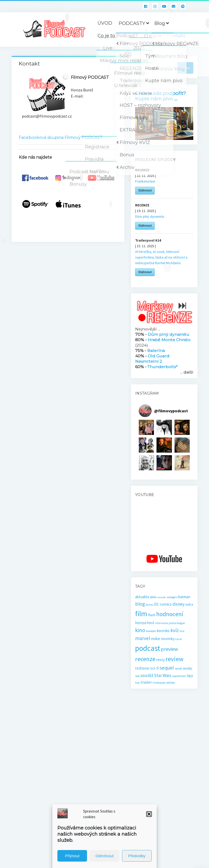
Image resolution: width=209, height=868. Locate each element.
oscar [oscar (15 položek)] (179, 639)
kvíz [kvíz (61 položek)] (175, 630)
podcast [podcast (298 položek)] (148, 648)
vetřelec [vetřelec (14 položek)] (171, 683)
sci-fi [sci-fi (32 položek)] (155, 668)
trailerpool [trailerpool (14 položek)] (159, 683)
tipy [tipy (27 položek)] (190, 676)
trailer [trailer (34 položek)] (146, 682)
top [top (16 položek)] (137, 683)
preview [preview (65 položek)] (169, 649)
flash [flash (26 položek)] (152, 615)
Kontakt (176, 36)
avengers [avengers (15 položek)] (172, 597)
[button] (149, 814)
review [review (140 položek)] (175, 659)
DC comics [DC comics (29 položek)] (163, 604)
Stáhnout (145, 190)
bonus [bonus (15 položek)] (150, 605)
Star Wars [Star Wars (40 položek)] (163, 675)
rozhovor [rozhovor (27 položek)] (142, 668)
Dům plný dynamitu (150, 216)
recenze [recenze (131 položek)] (145, 659)
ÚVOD (105, 23)
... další (187, 372)
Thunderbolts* (163, 367)
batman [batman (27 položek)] (184, 597)
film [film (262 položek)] (141, 614)
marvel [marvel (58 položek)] (143, 638)
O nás (151, 36)
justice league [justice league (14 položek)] (177, 623)
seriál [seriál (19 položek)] (178, 668)
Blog (160, 23)
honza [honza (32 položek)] (141, 623)
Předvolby (137, 856)
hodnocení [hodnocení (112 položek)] (170, 614)
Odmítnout (104, 856)
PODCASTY (132, 23)
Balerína (156, 351)
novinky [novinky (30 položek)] (168, 639)
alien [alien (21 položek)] (153, 597)
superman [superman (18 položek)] (179, 676)
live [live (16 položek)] (182, 631)
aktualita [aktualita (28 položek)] (142, 597)
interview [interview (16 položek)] (162, 623)
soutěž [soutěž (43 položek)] (147, 675)
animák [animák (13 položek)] (162, 597)
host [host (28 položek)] (151, 623)
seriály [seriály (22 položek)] (187, 668)
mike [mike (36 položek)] (155, 639)
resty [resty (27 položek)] (160, 660)
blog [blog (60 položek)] (140, 604)
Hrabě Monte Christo (169, 340)
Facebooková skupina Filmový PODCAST (61, 137)
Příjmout (72, 856)
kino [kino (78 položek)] (140, 630)
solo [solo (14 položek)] (137, 676)
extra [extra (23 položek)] (189, 604)
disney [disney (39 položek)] (178, 604)
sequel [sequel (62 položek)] (167, 668)
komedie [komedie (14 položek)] (151, 631)
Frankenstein (145, 181)
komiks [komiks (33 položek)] (163, 631)
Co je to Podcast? (118, 36)
